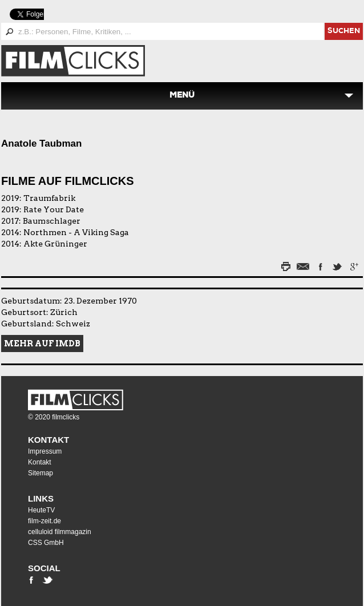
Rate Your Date (54, 209)
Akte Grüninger (55, 244)
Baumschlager (52, 221)
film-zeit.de (45, 521)
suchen (344, 32)
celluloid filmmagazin (60, 532)
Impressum (45, 451)
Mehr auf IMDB (42, 344)
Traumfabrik (49, 198)
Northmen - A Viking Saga (76, 232)
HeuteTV (41, 510)
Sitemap (41, 473)
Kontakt (48, 440)
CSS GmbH (46, 543)
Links (41, 498)
